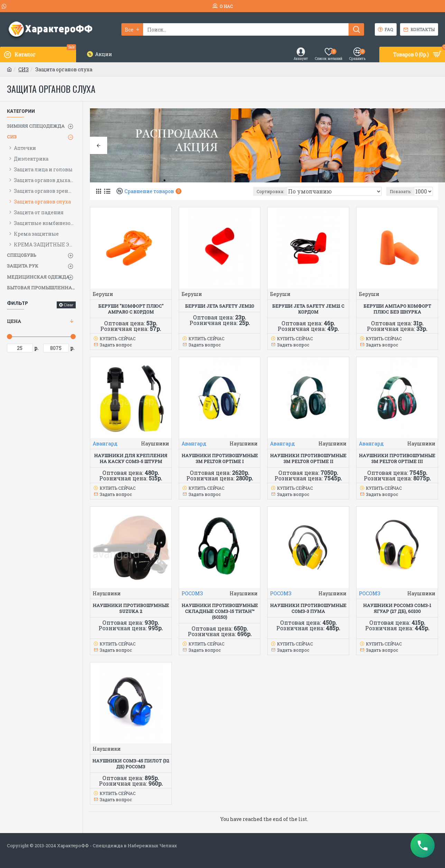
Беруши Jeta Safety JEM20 (220, 306)
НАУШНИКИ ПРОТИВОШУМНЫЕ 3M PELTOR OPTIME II (308, 459)
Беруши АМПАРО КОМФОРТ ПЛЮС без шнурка (397, 309)
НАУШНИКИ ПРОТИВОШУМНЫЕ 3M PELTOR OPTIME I (220, 459)
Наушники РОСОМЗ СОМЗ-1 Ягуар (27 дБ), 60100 (397, 608)
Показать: (403, 191)
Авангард (105, 444)
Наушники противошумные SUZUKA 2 (131, 608)
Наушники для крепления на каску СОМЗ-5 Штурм (131, 459)
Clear (68, 305)
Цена (14, 321)
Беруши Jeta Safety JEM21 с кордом (308, 309)
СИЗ (24, 69)
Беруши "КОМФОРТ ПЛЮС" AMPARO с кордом (131, 309)
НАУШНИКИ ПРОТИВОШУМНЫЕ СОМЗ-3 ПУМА (308, 608)
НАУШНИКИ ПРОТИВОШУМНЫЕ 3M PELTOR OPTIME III (397, 459)
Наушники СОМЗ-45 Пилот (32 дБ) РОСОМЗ (131, 764)
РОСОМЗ (192, 593)
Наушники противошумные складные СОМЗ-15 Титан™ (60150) (220, 611)
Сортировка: (292, 191)
